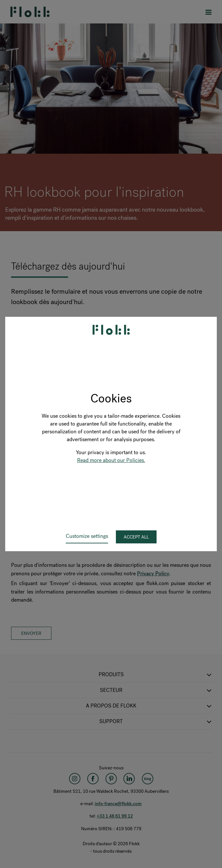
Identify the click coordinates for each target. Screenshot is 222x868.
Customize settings (87, 536)
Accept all (136, 537)
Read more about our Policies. (111, 460)
